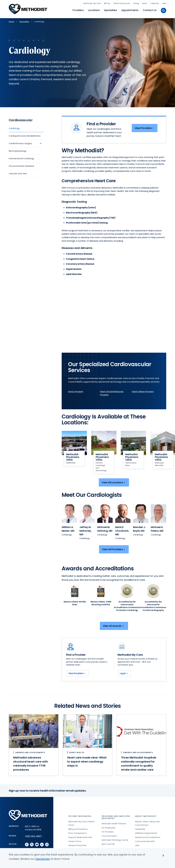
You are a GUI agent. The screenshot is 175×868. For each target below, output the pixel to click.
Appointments (130, 10)
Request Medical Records (80, 837)
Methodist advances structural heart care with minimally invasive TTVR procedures (31, 764)
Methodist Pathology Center (115, 840)
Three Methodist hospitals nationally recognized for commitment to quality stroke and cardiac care (139, 764)
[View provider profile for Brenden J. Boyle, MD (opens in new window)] (139, 529)
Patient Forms (75, 841)
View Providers (145, 128)
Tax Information (109, 836)
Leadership (140, 829)
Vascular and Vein (18, 174)
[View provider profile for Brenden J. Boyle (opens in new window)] (141, 514)
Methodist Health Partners (114, 824)
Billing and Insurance (78, 829)
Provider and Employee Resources (116, 817)
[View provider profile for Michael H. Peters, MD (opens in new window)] (157, 529)
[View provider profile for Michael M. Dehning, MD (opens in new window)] (105, 529)
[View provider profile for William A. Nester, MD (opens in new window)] (68, 529)
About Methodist (146, 816)
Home (11, 22)
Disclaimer (43, 859)
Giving (136, 3)
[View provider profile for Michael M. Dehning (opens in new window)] (105, 514)
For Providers (108, 832)
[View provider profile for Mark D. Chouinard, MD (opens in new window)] (122, 531)
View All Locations (114, 482)
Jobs (164, 3)
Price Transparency (78, 833)
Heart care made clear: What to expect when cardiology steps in (87, 762)
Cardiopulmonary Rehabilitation (25, 136)
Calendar (155, 3)
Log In (124, 673)
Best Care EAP (108, 844)
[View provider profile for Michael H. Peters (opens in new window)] (159, 514)
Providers (78, 10)
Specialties (111, 10)
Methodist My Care (92, 3)
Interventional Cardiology (21, 158)
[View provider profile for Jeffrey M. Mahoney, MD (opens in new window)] (86, 531)
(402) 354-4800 (34, 836)
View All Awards (114, 626)
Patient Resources (122, 3)
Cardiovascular (21, 120)
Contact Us (150, 10)
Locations (94, 10)
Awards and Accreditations (148, 837)
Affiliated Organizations (146, 833)
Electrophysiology (18, 151)
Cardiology (14, 128)
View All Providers (114, 549)
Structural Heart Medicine (22, 166)
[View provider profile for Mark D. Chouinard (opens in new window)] (123, 514)
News (145, 3)
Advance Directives (78, 845)
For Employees (109, 828)
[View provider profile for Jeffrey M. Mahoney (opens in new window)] (87, 514)
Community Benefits (145, 841)
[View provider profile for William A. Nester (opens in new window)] (69, 514)
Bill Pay (107, 3)
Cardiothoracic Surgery (20, 143)
